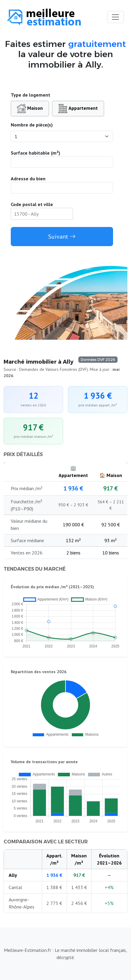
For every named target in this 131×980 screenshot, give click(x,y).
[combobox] (42, 214)
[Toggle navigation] (115, 17)
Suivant (62, 237)
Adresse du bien (28, 179)
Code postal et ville (32, 204)
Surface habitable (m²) (35, 153)
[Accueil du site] (44, 17)
